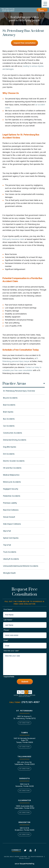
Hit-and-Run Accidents (12, 468)
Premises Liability (10, 503)
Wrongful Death (9, 573)
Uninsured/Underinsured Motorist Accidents (21, 566)
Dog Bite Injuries (10, 447)
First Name (8, 609)
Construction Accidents (13, 433)
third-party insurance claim (13, 239)
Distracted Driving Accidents (15, 440)
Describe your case (11, 651)
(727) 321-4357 (8, 11)
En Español (41, 10)
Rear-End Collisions (11, 510)
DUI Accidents (9, 454)
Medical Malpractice (11, 475)
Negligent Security (11, 489)
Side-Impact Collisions (12, 524)
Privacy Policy (24, 858)
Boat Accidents (9, 405)
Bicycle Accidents (10, 398)
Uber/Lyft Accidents (11, 559)
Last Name (8, 620)
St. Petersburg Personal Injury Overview (19, 391)
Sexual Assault (9, 517)
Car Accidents (9, 426)
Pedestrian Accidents (12, 496)
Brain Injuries (8, 412)
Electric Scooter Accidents (14, 461)
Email (6, 640)
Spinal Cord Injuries (11, 538)
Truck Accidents (10, 552)
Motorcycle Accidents (12, 482)
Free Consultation (8, 9)
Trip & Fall (7, 545)
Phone (7, 630)
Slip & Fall (7, 531)
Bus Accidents (9, 419)
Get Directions (24, 723)
